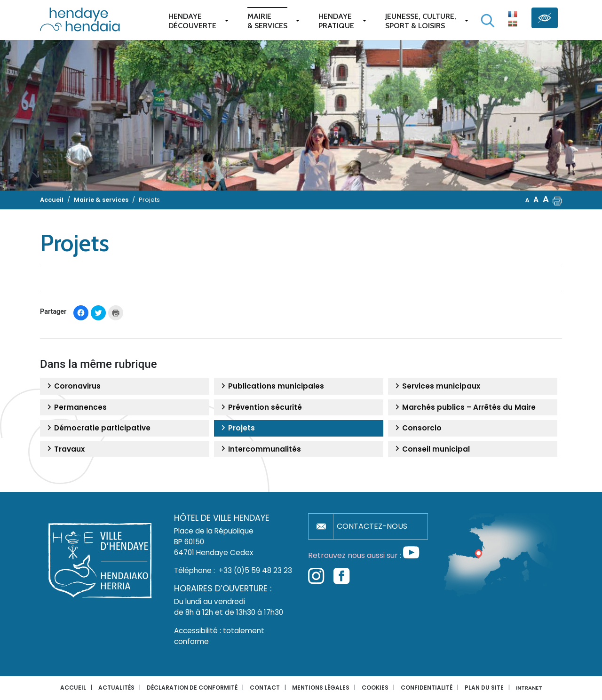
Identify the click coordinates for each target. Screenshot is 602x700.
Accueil (73, 688)
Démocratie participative (98, 428)
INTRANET (529, 688)
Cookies (375, 688)
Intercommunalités (260, 449)
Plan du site (484, 688)
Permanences (76, 407)
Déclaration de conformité (192, 688)
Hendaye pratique (336, 21)
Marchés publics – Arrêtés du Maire (464, 407)
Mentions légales (321, 688)
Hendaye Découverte (192, 21)
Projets (237, 428)
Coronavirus (73, 386)
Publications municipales (271, 386)
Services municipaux (436, 386)
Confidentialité (427, 688)
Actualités (116, 688)
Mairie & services (267, 21)
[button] (557, 200)
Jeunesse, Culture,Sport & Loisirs (421, 21)
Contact (265, 688)
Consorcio (417, 428)
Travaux (65, 449)
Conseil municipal (431, 449)
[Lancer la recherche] (488, 21)
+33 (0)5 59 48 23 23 (255, 570)
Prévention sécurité (260, 407)
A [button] (527, 200)
